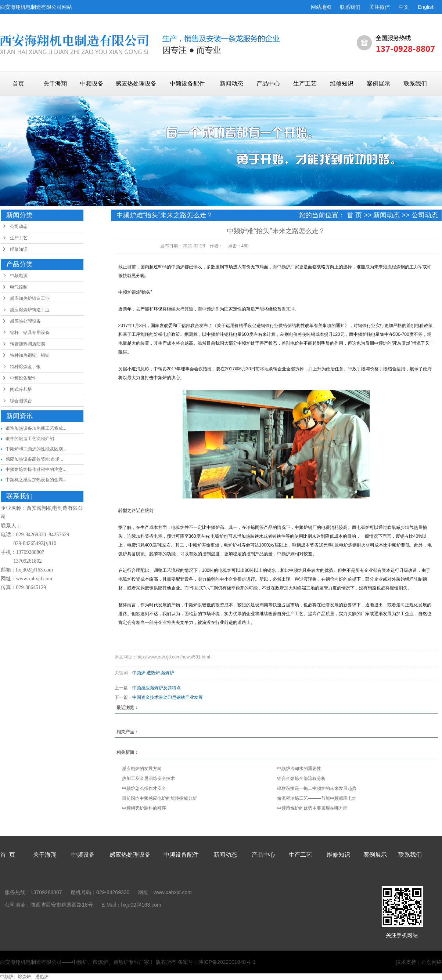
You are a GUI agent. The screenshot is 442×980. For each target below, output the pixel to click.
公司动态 (19, 226)
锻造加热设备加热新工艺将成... (36, 428)
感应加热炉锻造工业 (30, 298)
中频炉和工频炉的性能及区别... (36, 449)
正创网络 (432, 962)
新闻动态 (231, 84)
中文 (404, 7)
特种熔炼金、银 (25, 367)
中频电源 (19, 276)
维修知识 (342, 84)
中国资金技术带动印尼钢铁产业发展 (168, 697)
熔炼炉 (168, 673)
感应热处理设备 (136, 84)
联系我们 (350, 7)
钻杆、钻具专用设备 (30, 333)
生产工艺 (305, 84)
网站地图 (321, 7)
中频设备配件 (187, 84)
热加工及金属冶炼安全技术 (148, 778)
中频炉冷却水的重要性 (299, 769)
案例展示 (378, 84)
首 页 (354, 215)
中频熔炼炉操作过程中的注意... (36, 469)
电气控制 (19, 287)
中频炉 (139, 673)
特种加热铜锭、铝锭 (30, 355)
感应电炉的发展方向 (142, 769)
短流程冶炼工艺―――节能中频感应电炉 (317, 798)
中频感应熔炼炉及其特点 (157, 688)
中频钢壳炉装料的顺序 (144, 808)
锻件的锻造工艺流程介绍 (30, 439)
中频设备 (92, 84)
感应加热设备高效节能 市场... (34, 459)
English (426, 7)
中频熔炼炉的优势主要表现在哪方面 (312, 808)
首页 (18, 84)
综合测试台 (21, 401)
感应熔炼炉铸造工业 (30, 310)
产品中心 (268, 84)
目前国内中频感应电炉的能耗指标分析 (159, 798)
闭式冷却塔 (21, 389)
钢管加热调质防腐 (28, 344)
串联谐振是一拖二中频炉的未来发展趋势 (317, 788)
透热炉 (153, 673)
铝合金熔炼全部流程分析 (301, 778)
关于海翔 (55, 84)
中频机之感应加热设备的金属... (36, 480)
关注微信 (380, 7)
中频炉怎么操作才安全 (144, 788)
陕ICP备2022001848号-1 (227, 962)
